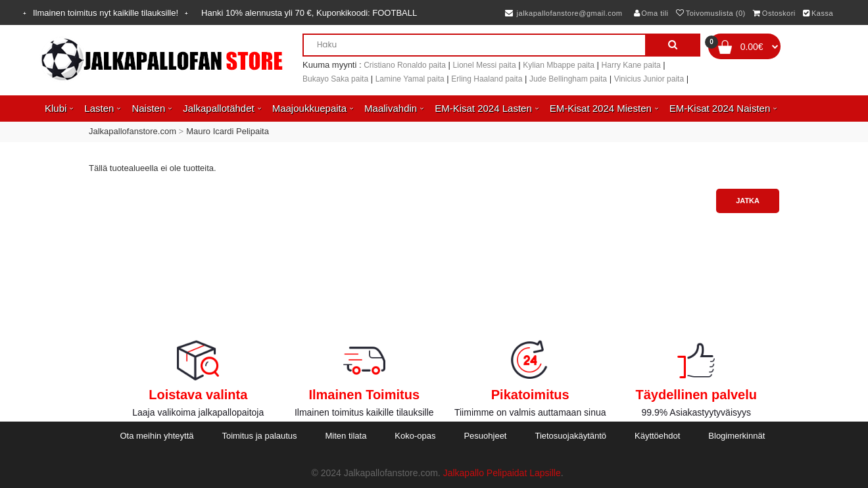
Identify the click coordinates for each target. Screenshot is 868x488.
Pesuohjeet (485, 436)
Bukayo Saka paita (335, 79)
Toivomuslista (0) (711, 13)
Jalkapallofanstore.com (133, 131)
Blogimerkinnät (736, 436)
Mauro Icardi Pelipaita (228, 131)
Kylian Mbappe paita (559, 65)
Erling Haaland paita (487, 79)
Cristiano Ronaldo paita (405, 65)
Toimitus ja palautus (259, 436)
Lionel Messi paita (485, 65)
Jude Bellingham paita (568, 79)
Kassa (818, 13)
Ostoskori (774, 13)
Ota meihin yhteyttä (157, 436)
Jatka (748, 201)
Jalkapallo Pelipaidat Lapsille (502, 473)
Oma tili (651, 13)
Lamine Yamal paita (410, 79)
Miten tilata (346, 436)
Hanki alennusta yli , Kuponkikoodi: (309, 13)
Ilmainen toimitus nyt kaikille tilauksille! (106, 13)
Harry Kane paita (631, 65)
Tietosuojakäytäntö (570, 436)
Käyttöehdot (657, 436)
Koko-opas (415, 436)
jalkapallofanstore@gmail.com (564, 13)
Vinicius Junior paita (649, 79)
